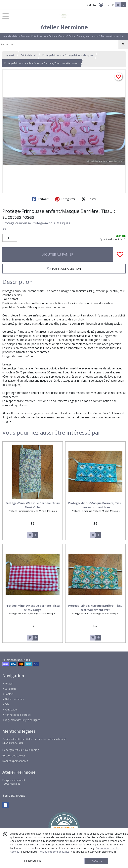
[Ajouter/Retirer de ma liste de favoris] (120, 254)
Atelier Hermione (13, 699)
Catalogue (9, 689)
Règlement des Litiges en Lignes (21, 720)
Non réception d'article (17, 715)
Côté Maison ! (28, 55)
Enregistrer (65, 199)
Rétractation (10, 710)
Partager (40, 199)
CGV (6, 704)
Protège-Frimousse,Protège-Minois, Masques (68, 55)
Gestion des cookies (14, 756)
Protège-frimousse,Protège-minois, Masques (36, 223)
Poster (89, 199)
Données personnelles (15, 761)
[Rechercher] (123, 45)
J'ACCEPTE (96, 861)
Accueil (10, 55)
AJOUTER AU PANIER (58, 254)
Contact (91, 5)
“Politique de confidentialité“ (54, 852)
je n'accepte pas (32, 861)
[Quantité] (10, 238)
